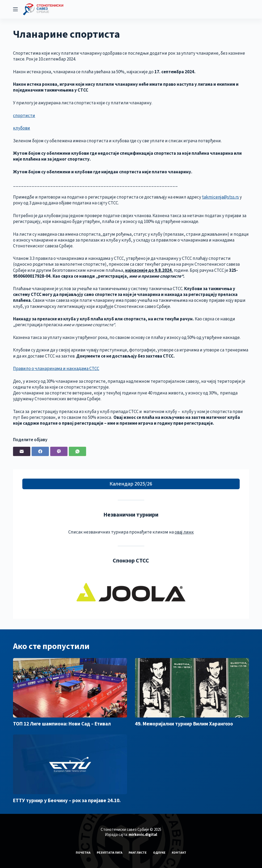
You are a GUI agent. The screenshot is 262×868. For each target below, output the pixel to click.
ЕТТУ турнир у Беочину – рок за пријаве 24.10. (67, 801)
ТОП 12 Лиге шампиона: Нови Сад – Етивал (62, 724)
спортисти (24, 116)
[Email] (22, 451)
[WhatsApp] (77, 451)
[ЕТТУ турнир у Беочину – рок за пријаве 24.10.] (70, 764)
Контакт (180, 853)
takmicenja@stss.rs (220, 197)
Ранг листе (138, 853)
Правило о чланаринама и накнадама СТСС (56, 369)
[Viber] (59, 451)
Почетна (82, 853)
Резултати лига (109, 853)
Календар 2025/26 (131, 484)
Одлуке (160, 853)
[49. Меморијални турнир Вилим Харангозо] (192, 688)
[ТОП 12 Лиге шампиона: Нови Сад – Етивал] (70, 688)
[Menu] (15, 9)
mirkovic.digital (143, 835)
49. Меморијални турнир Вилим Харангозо (184, 724)
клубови (22, 128)
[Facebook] (40, 451)
